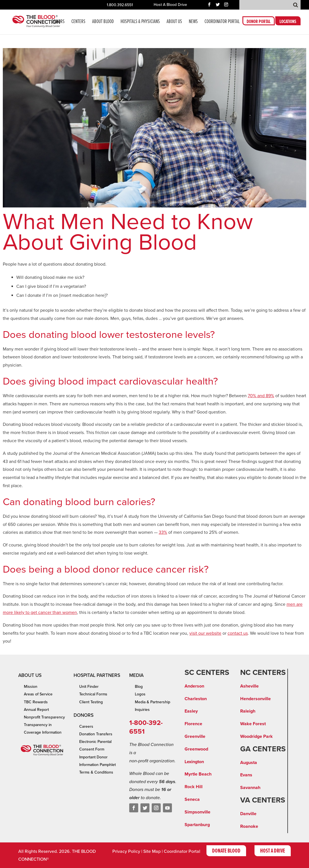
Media (136, 675)
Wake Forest (253, 724)
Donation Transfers (96, 734)
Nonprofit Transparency (44, 717)
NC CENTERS (263, 673)
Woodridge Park (256, 736)
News (193, 22)
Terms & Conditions (96, 772)
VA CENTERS (263, 800)
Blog (139, 687)
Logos (140, 694)
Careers (86, 726)
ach (208, 774)
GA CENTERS (263, 749)
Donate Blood (226, 851)
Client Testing (91, 702)
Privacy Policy (126, 851)
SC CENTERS (207, 673)
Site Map (152, 851)
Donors (58, 22)
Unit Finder (89, 687)
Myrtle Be (194, 774)
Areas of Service (38, 694)
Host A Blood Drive (170, 5)
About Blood (103, 22)
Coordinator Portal (182, 851)
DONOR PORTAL (259, 22)
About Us (174, 22)
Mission (31, 687)
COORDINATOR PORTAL (222, 22)
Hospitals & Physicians (140, 22)
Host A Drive (273, 851)
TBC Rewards (36, 702)
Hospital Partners (97, 675)
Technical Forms (93, 694)
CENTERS (78, 22)
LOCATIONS (288, 22)
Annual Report (36, 710)
